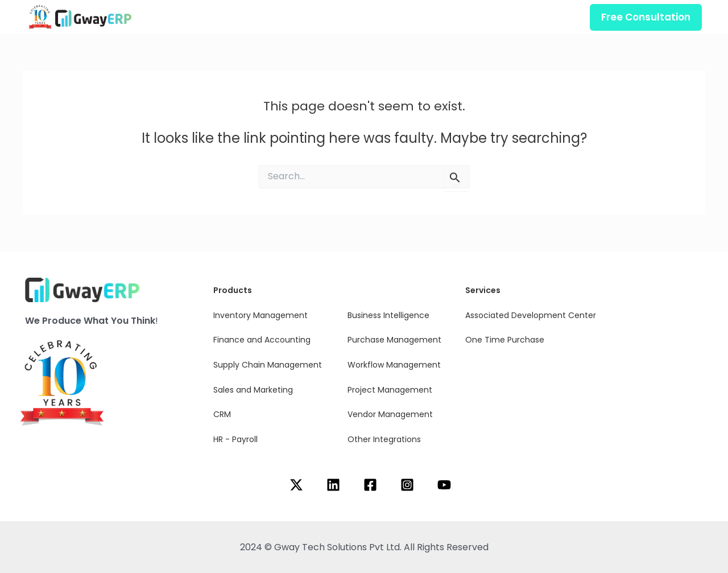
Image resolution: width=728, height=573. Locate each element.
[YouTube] (444, 485)
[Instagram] (407, 485)
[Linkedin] (333, 485)
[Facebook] (370, 485)
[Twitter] (296, 485)
